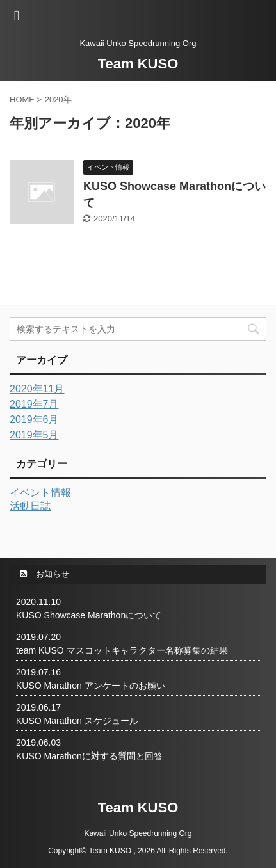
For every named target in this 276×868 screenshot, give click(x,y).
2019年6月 (34, 420)
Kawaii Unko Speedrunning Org (138, 833)
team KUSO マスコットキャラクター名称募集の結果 (122, 650)
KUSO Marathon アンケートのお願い (91, 686)
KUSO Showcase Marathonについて (89, 615)
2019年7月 (34, 404)
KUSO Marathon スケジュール (77, 721)
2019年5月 (34, 435)
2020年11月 (37, 389)
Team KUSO (138, 64)
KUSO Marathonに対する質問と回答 (89, 756)
